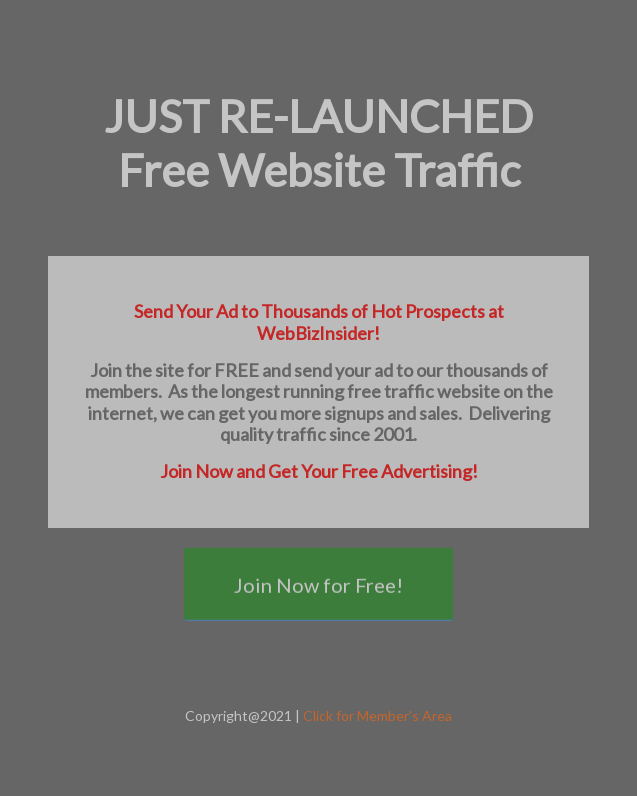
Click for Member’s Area (377, 715)
